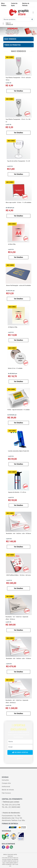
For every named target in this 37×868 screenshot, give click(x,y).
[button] (3, 31)
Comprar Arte (6, 783)
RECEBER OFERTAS (21, 752)
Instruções (5, 780)
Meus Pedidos (4, 4)
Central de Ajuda (14, 4)
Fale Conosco (6, 793)
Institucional (6, 787)
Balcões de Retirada (26, 4)
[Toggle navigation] (4, 12)
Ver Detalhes (18, 91)
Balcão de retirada (8, 790)
